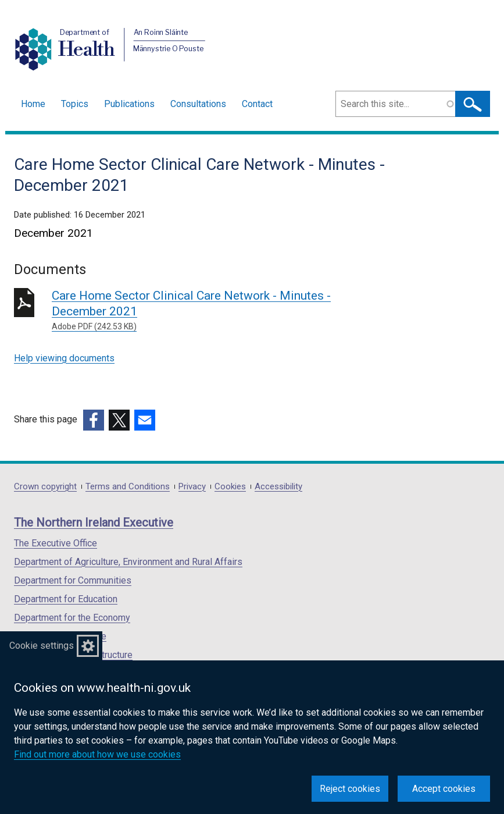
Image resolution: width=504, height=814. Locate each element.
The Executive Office (56, 543)
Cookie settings (42, 646)
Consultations (198, 104)
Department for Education (66, 599)
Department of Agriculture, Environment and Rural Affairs (128, 562)
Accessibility (278, 487)
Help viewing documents (64, 358)
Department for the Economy (72, 618)
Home (33, 104)
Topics (75, 104)
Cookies (230, 487)
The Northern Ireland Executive (94, 522)
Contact (257, 104)
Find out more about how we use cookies (97, 754)
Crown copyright (45, 487)
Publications (129, 104)
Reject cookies (350, 789)
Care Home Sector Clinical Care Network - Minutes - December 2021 (219, 311)
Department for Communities (73, 580)
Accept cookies (444, 789)
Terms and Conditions (128, 487)
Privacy (192, 487)
